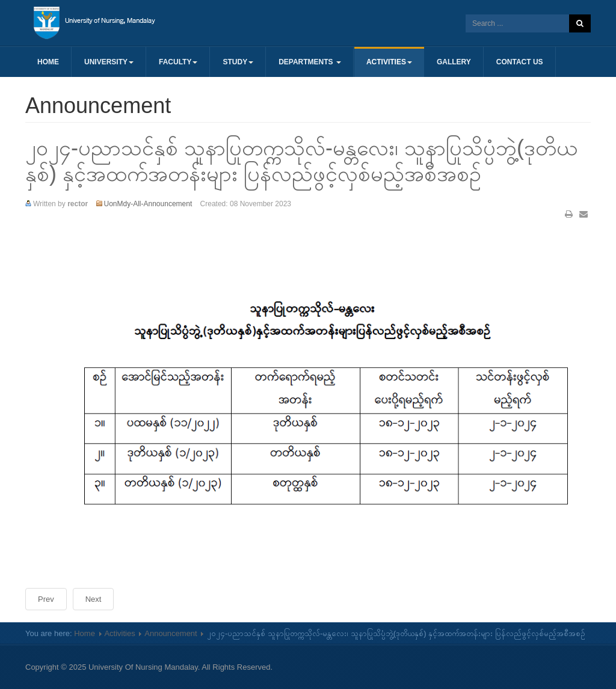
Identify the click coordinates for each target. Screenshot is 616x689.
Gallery (454, 62)
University (109, 62)
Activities (389, 62)
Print (569, 214)
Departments (310, 62)
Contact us (520, 62)
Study (238, 62)
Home (48, 62)
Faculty (178, 62)
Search (580, 23)
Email (584, 214)
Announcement (171, 633)
